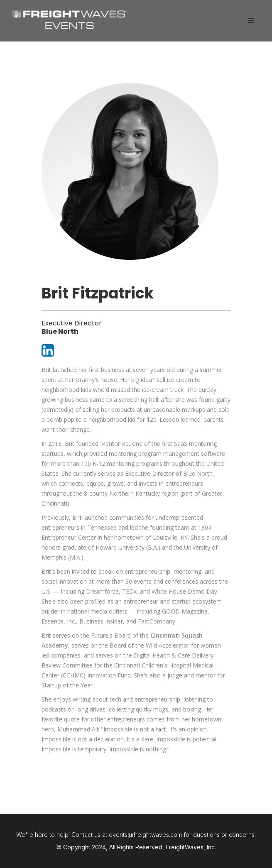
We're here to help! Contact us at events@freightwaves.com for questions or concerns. (136, 835)
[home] (67, 19)
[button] (251, 21)
